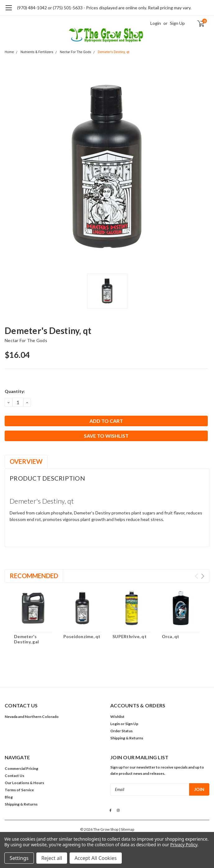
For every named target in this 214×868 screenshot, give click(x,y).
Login (156, 23)
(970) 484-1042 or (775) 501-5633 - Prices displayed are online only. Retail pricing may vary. (104, 8)
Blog (9, 797)
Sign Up (177, 23)
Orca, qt (171, 636)
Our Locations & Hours (24, 783)
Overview (26, 461)
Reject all (52, 858)
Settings (19, 858)
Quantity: (15, 391)
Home (9, 52)
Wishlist (117, 717)
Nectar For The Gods (76, 52)
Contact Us (14, 776)
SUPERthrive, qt (130, 636)
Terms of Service (19, 790)
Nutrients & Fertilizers (37, 52)
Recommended (34, 576)
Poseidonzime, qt (82, 636)
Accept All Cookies (96, 858)
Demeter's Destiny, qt (114, 52)
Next (203, 576)
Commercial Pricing (21, 768)
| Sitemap (127, 829)
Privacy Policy (184, 845)
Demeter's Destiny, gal (26, 639)
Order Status (121, 731)
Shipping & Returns (127, 738)
